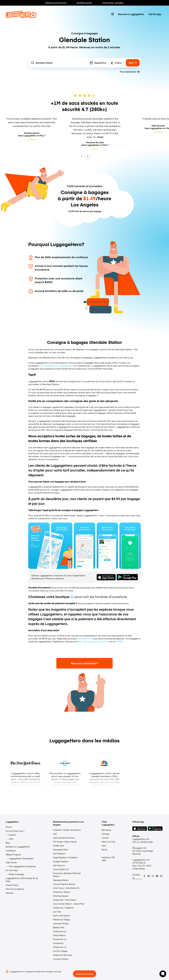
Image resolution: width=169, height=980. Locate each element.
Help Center (11, 862)
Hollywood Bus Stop (63, 955)
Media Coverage (16, 874)
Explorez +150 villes (108, 859)
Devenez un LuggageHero (18, 847)
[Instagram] (153, 876)
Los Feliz (57, 912)
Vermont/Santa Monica (64, 838)
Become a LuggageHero (131, 14)
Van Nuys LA (59, 865)
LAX (55, 834)
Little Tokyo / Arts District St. (66, 888)
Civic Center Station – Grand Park (69, 904)
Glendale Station (61, 880)
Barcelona (106, 830)
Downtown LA (60, 939)
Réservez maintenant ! (84, 663)
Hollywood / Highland (63, 908)
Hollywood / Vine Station (65, 900)
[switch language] (112, 14)
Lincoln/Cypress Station (64, 884)
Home (9, 827)
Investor (12, 835)
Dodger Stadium (61, 861)
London (105, 838)
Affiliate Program (13, 854)
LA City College (60, 951)
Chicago (106, 834)
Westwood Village (61, 919)
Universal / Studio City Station (67, 830)
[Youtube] (157, 876)
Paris (104, 846)
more (100, 137)
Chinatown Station (62, 892)
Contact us (136, 876)
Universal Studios (61, 923)
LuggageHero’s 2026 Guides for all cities (22, 880)
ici (72, 597)
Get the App (155, 14)
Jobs (11, 839)
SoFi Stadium (59, 854)
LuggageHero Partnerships (21, 858)
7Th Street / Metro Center (65, 842)
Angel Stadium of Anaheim (65, 857)
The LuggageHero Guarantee (22, 866)
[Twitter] (149, 876)
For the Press (12, 870)
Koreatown (58, 943)
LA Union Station (61, 959)
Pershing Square (61, 896)
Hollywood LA (60, 931)
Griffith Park (58, 846)
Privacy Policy (12, 885)
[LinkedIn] (161, 876)
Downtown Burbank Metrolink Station (67, 875)
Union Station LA (61, 869)
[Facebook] (144, 876)
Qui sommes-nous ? (15, 831)
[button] (163, 974)
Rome (104, 850)
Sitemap (9, 893)
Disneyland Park (60, 850)
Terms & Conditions (15, 889)
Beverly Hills (58, 927)
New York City (108, 842)
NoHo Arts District (62, 916)
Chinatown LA (60, 947)
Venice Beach (59, 935)
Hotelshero (11, 851)
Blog (8, 843)
